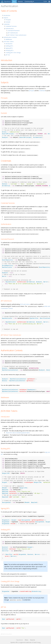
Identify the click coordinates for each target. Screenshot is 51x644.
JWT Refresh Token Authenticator (17, 35)
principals (31, 91)
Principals (8, 20)
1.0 (44, 1)
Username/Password (14, 31)
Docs (14, 1)
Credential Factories (11, 26)
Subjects (6, 18)
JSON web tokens (25, 302)
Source (20, 1)
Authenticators (10, 29)
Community (29, 1)
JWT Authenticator (13, 33)
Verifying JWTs (9, 50)
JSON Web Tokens (8, 42)
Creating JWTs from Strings (13, 53)
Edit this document (6, 632)
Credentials (6, 24)
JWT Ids (8, 55)
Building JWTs (9, 46)
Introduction (7, 15)
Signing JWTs (9, 48)
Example (8, 22)
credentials (42, 91)
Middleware (9, 39)
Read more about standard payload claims (18, 431)
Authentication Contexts (10, 37)
